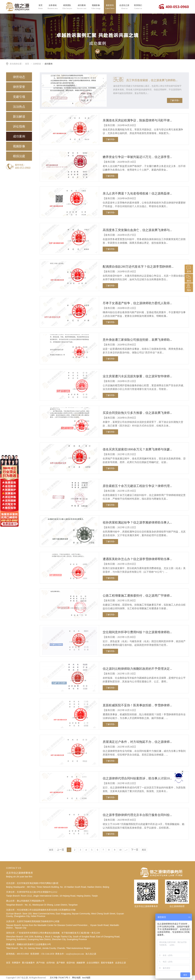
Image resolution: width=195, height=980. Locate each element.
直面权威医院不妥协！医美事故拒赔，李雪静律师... (137, 705)
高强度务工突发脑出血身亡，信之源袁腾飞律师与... (137, 230)
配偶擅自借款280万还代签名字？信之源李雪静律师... (138, 267)
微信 (188, 278)
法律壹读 (37, 64)
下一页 (135, 850)
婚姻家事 (81, 963)
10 (120, 850)
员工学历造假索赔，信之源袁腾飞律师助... (152, 80)
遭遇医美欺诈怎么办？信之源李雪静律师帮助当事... (137, 559)
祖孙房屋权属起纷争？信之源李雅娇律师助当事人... (137, 522)
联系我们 (138, 7)
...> (126, 850)
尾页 (144, 850)
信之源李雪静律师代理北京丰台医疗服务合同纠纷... (137, 815)
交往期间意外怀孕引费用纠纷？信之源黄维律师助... (137, 632)
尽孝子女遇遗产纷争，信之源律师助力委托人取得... (137, 303)
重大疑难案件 (28, 963)
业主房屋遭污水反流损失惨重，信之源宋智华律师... (137, 376)
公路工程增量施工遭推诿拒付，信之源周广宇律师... (137, 596)
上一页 (60, 850)
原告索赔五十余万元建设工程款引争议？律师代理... (137, 486)
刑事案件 (16, 963)
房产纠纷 (41, 963)
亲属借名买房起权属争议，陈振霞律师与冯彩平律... (137, 120)
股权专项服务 (107, 963)
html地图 (86, 978)
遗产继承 (61, 963)
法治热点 (19, 107)
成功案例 (82, 7)
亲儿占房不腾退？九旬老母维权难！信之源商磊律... (137, 193)
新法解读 (19, 117)
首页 (40, 7)
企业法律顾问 (93, 963)
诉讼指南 (19, 126)
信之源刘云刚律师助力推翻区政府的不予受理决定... (137, 669)
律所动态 (19, 77)
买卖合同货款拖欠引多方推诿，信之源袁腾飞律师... (137, 413)
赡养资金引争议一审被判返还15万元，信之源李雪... (137, 157)
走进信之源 (124, 7)
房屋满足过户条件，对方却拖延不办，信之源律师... (137, 742)
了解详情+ (175, 100)
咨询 (188, 269)
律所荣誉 (19, 87)
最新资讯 (110, 7)
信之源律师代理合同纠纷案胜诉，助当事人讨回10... (137, 778)
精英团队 (67, 7)
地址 (188, 287)
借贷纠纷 (71, 963)
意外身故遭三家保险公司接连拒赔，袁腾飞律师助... (137, 340)
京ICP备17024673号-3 (60, 978)
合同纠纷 (51, 963)
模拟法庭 (19, 156)
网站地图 (76, 978)
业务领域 (53, 7)
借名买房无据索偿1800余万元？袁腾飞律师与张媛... (137, 449)
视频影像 (96, 7)
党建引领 (19, 97)
